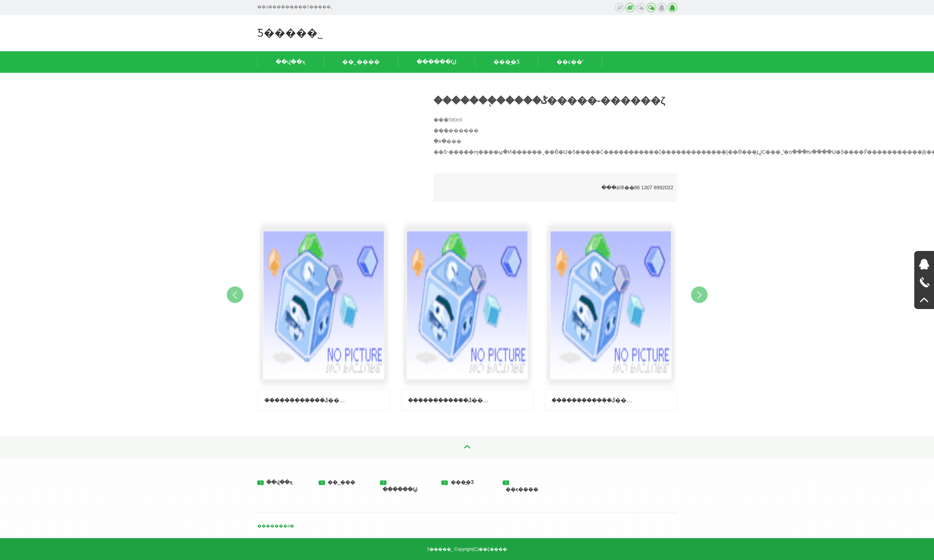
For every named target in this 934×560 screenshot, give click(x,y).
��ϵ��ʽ (570, 62)
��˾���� (361, 62)
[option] (324, 314)
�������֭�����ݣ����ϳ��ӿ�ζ (593, 400)
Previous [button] (235, 295)
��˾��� (337, 482)
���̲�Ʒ (506, 62)
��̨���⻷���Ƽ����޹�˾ (290, 33)
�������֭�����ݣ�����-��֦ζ (306, 400)
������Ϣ (437, 62)
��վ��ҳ (290, 62)
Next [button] (699, 295)
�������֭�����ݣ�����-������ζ (450, 400)
